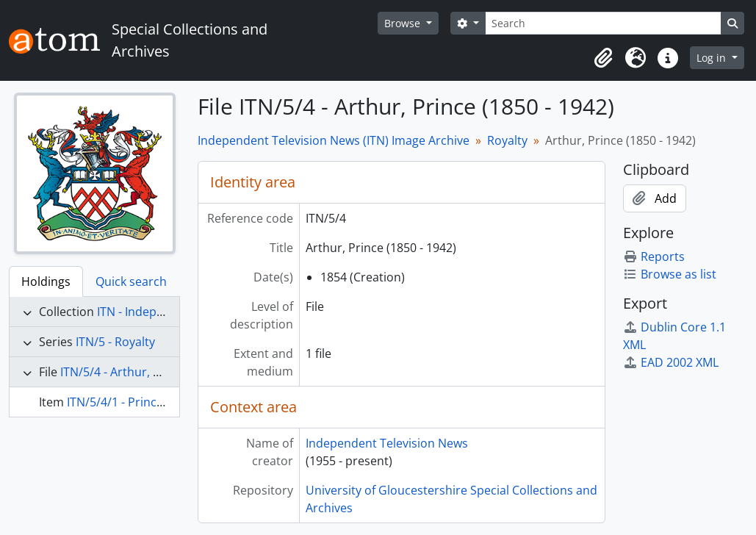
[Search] (603, 23)
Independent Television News (387, 443)
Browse (404, 23)
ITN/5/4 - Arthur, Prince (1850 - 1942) (161, 372)
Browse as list (670, 274)
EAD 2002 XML (671, 362)
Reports (654, 256)
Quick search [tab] (131, 281)
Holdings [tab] (46, 281)
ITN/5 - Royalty (115, 342)
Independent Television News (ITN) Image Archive (334, 140)
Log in (713, 58)
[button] (603, 58)
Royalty (507, 140)
